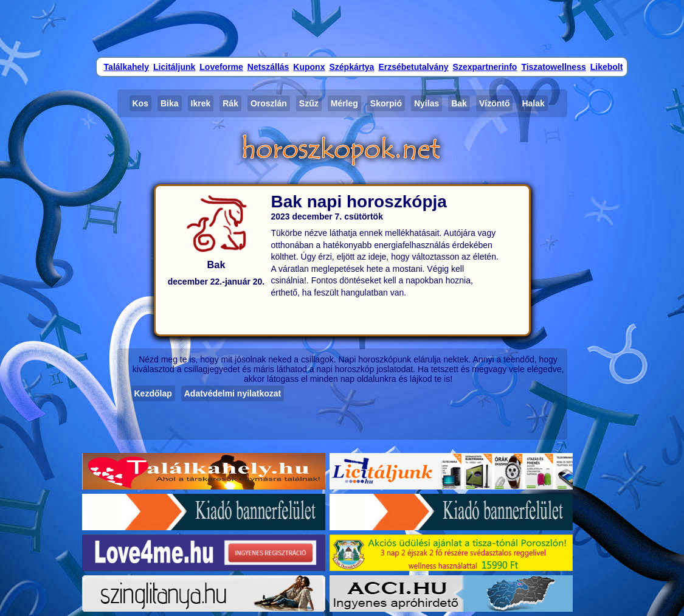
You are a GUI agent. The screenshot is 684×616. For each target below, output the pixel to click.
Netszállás (268, 67)
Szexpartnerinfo (485, 67)
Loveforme (221, 67)
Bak (459, 103)
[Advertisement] (342, 27)
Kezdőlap (153, 393)
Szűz (309, 103)
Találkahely (126, 67)
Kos (140, 103)
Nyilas (427, 103)
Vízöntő (495, 103)
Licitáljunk (174, 67)
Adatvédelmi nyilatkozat (233, 393)
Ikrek (201, 103)
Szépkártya (351, 67)
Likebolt (607, 67)
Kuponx (309, 67)
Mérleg (344, 103)
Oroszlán (269, 103)
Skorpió (386, 103)
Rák (230, 103)
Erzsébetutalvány (413, 67)
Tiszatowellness (553, 67)
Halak (533, 103)
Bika (170, 103)
